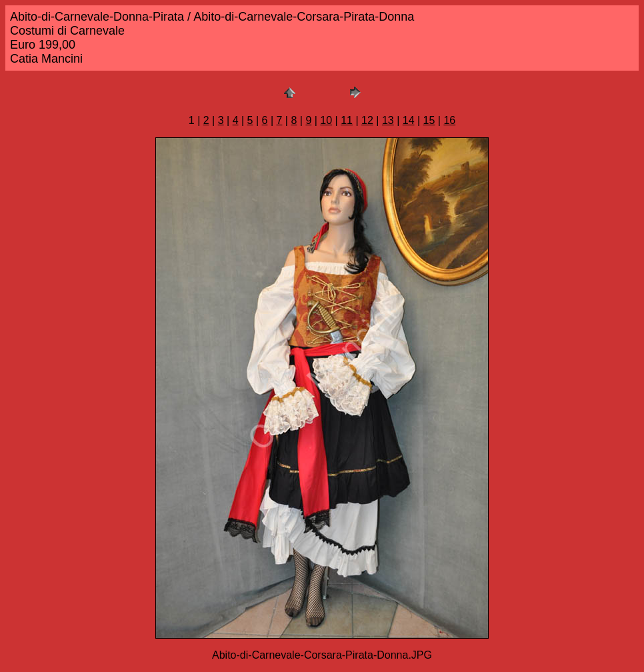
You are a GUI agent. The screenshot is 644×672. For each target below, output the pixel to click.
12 (367, 120)
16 (449, 120)
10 (326, 120)
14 (409, 120)
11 (347, 120)
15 (429, 120)
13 (388, 120)
